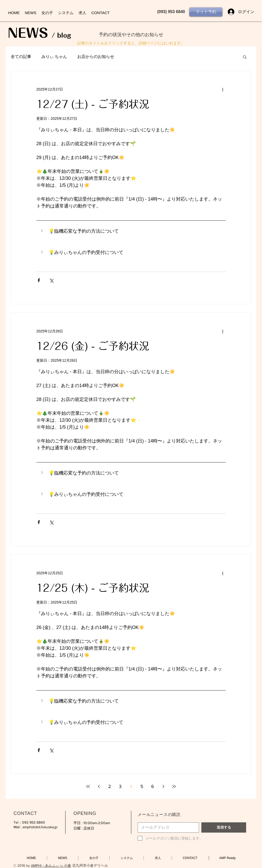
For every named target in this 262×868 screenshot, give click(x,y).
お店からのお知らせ (96, 57)
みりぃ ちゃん (54, 57)
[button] (245, 57)
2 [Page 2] (110, 786)
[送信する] (224, 827)
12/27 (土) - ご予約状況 (93, 104)
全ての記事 (21, 57)
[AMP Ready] (227, 858)
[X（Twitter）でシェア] (51, 280)
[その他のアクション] (223, 89)
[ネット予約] (206, 12)
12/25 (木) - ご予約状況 (93, 588)
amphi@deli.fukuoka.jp (40, 827)
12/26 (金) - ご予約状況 (93, 346)
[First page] (88, 786)
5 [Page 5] (142, 786)
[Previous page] (99, 786)
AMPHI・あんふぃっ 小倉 (51, 865)
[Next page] (163, 786)
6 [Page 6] (153, 786)
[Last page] (174, 786)
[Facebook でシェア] (39, 280)
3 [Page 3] (120, 786)
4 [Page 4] (131, 786)
